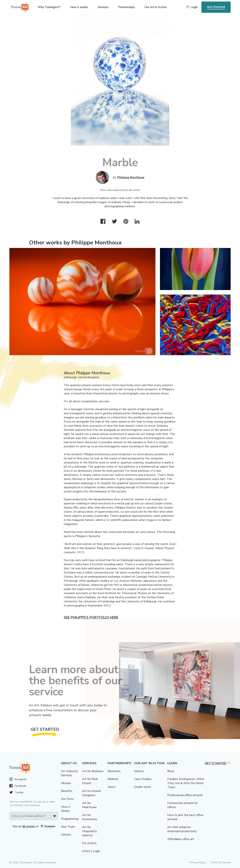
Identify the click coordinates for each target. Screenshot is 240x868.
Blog (170, 771)
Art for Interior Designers (92, 793)
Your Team (68, 827)
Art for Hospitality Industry (90, 831)
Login (194, 7)
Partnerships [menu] (127, 7)
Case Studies (143, 779)
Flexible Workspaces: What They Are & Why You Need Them (186, 783)
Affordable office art (181, 839)
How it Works (65, 809)
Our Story (67, 799)
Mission (66, 783)
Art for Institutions (90, 817)
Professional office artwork (185, 795)
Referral (113, 779)
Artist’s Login (91, 851)
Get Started (216, 7)
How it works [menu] (79, 7)
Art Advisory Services (69, 773)
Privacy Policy (198, 862)
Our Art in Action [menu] (156, 7)
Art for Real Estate (90, 781)
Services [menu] (103, 7)
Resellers (114, 771)
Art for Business (93, 771)
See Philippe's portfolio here (91, 617)
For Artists (89, 843)
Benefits (67, 791)
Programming (70, 819)
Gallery (139, 771)
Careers (66, 835)
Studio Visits (142, 787)
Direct (112, 787)
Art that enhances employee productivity (182, 829)
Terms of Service (220, 862)
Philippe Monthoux (131, 177)
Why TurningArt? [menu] (49, 7)
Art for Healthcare (89, 805)
